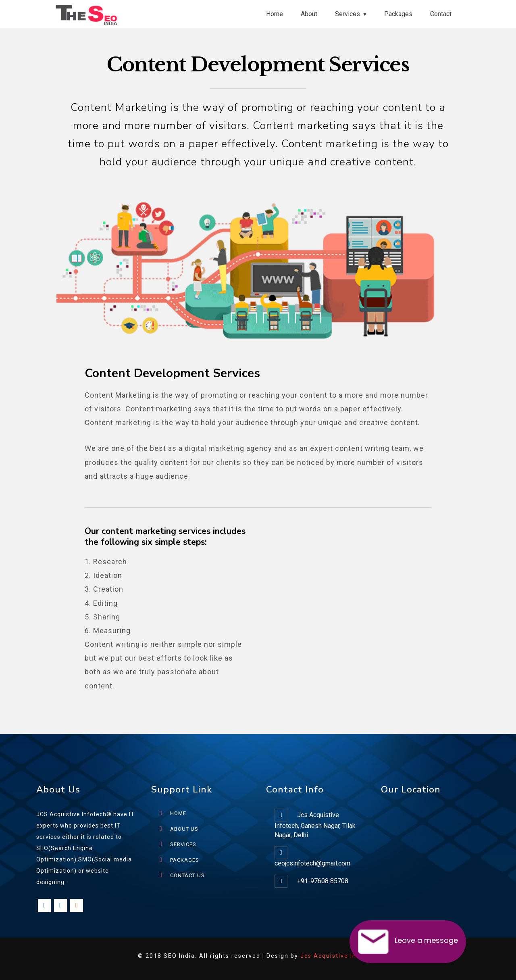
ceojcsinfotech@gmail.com (312, 863)
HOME (178, 813)
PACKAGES (185, 860)
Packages (398, 14)
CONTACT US (187, 875)
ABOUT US (184, 829)
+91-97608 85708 (323, 881)
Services (347, 14)
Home (275, 14)
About (309, 14)
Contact (441, 14)
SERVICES (183, 844)
